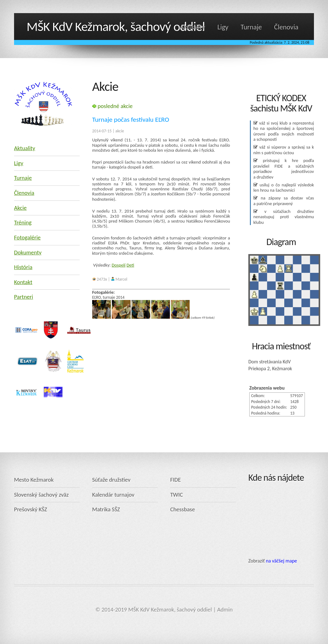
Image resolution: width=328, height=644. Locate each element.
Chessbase (183, 509)
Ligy (223, 27)
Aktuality (193, 27)
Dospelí (119, 265)
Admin (225, 610)
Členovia (286, 27)
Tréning (23, 222)
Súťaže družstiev (111, 480)
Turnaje (251, 27)
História (23, 267)
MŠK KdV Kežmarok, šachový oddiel (116, 26)
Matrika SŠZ (106, 509)
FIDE (176, 480)
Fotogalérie (27, 237)
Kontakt (23, 282)
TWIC (176, 495)
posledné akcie (112, 106)
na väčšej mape (281, 561)
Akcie (20, 208)
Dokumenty (28, 252)
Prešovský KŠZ (31, 509)
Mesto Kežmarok (34, 480)
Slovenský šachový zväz (41, 495)
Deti (130, 265)
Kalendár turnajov (113, 495)
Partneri (24, 297)
